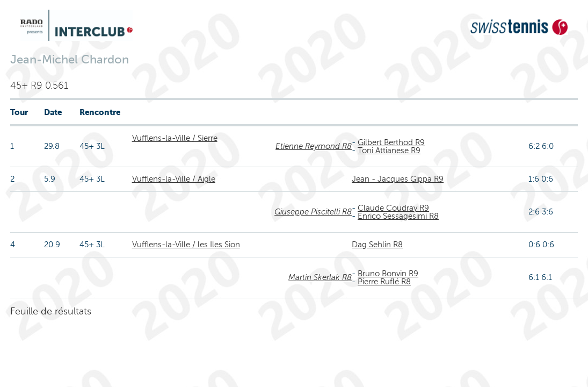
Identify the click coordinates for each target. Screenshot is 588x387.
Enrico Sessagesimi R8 (398, 216)
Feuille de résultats (51, 311)
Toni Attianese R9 (389, 150)
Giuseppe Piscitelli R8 (313, 212)
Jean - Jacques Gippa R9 (398, 179)
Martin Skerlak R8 (320, 277)
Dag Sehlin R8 (377, 245)
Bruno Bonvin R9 (388, 274)
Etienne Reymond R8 (314, 146)
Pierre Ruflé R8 (384, 282)
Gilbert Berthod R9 (391, 142)
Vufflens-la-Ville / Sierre (175, 138)
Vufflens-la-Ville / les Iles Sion (186, 245)
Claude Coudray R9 (393, 208)
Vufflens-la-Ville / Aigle (174, 179)
